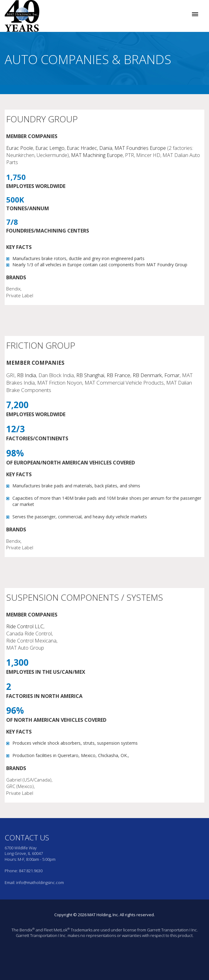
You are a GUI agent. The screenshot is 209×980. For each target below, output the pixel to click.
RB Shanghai (90, 375)
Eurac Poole (20, 148)
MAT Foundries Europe (140, 148)
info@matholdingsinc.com (40, 882)
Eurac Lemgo (50, 148)
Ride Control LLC (25, 626)
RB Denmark (147, 375)
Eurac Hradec (82, 148)
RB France (118, 375)
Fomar (172, 375)
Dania (106, 148)
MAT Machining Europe (97, 155)
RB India (27, 375)
